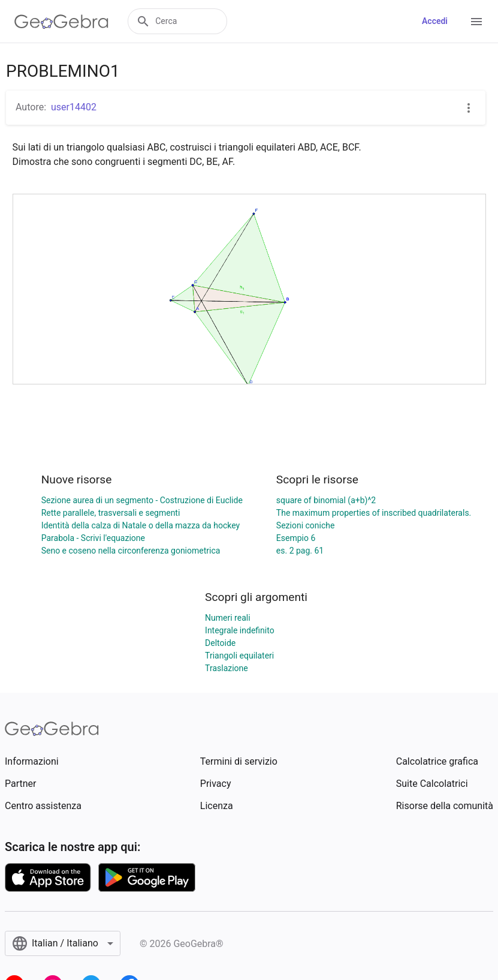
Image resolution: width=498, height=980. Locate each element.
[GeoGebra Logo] (61, 22)
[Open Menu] (476, 22)
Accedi (435, 21)
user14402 (74, 107)
